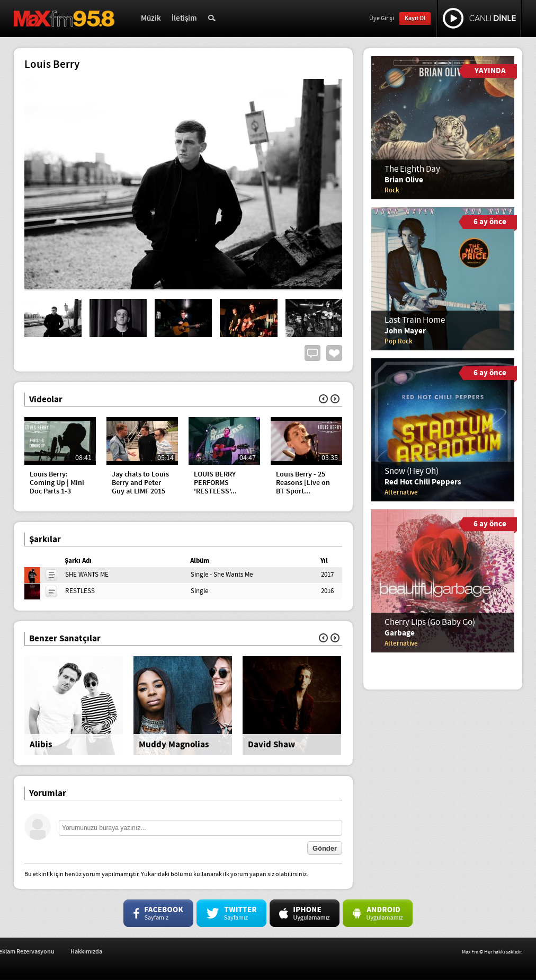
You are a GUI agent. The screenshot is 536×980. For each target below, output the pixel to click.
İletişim (184, 19)
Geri (323, 399)
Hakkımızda (190, 952)
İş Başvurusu (66, 952)
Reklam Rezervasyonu (129, 952)
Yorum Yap (312, 353)
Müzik (151, 19)
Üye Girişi (382, 19)
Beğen (334, 353)
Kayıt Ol (415, 18)
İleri (335, 399)
